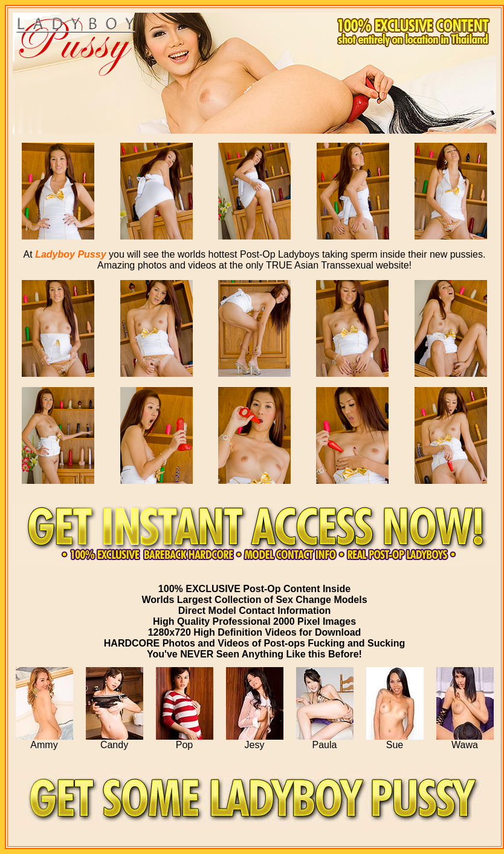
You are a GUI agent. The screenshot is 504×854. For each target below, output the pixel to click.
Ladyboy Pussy (70, 254)
